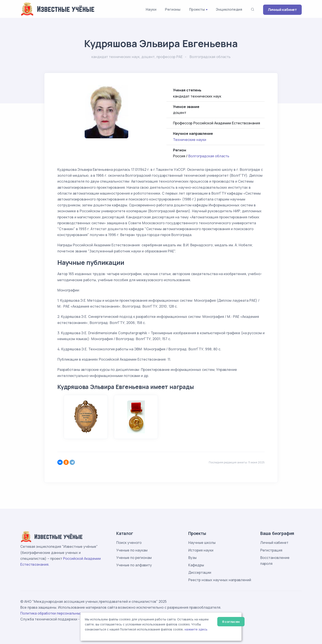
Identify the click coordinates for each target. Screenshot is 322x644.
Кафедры (196, 565)
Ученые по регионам (134, 558)
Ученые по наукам (132, 550)
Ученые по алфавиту (134, 565)
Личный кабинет (282, 10)
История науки (201, 550)
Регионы (173, 9)
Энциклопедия (229, 9)
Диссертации (200, 572)
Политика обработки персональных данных (58, 613)
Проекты (197, 9)
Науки (151, 9)
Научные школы (202, 543)
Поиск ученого (129, 543)
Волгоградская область (209, 156)
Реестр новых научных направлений (220, 580)
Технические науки (190, 140)
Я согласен (231, 622)
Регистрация (271, 550)
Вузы (192, 558)
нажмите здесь (196, 629)
